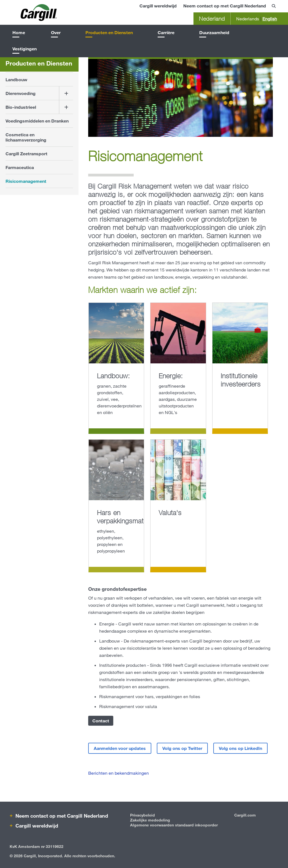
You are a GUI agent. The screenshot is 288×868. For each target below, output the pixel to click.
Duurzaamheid (214, 32)
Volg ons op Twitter (182, 748)
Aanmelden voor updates (120, 748)
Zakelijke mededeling (150, 820)
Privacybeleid (142, 815)
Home (19, 32)
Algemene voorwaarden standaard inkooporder (174, 825)
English (270, 19)
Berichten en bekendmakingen (119, 773)
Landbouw (16, 79)
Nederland (212, 19)
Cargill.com (245, 815)
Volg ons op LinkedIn (240, 748)
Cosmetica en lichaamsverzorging (26, 137)
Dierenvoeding (21, 93)
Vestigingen (25, 49)
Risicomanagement (26, 181)
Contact (101, 721)
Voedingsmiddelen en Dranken (37, 121)
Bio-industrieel (21, 107)
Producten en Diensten (109, 32)
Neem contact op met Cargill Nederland (225, 6)
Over (56, 32)
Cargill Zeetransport (26, 153)
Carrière (166, 32)
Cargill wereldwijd (158, 6)
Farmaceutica (20, 167)
